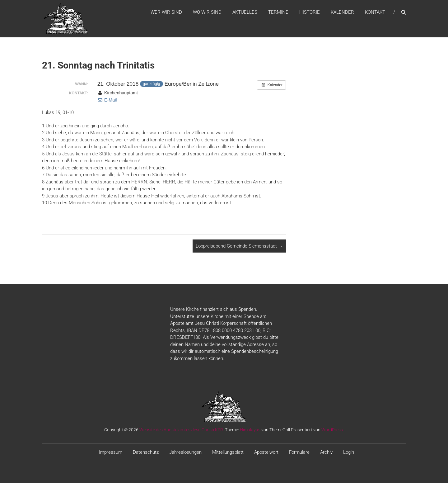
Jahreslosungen (185, 452)
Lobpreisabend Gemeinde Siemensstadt (239, 246)
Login (349, 452)
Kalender (342, 12)
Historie (310, 12)
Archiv (326, 452)
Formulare (299, 452)
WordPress (332, 430)
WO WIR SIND (207, 12)
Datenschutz (146, 452)
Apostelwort (266, 452)
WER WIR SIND (166, 12)
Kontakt (375, 12)
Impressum (111, 452)
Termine (278, 12)
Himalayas (250, 430)
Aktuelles (245, 12)
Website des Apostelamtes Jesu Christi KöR (181, 430)
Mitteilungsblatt (228, 452)
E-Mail (107, 100)
